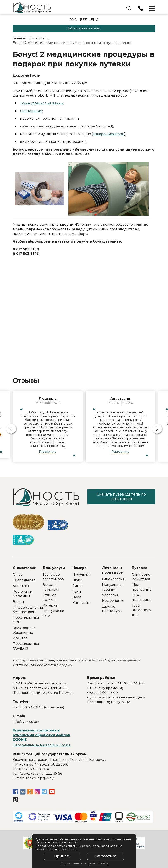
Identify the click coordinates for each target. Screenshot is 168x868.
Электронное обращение (24, 630)
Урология (110, 595)
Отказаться (105, 856)
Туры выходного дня (141, 610)
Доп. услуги (54, 568)
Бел (84, 20)
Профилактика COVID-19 (25, 646)
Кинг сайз (81, 603)
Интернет (51, 605)
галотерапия (31, 111)
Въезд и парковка (51, 587)
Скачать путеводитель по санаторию (121, 497)
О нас (18, 574)
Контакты (21, 586)
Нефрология (113, 601)
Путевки (139, 568)
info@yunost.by (26, 722)
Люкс (77, 580)
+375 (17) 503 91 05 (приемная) (39, 707)
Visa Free (20, 638)
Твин (77, 592)
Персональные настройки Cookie (42, 745)
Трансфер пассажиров (53, 577)
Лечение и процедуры (113, 570)
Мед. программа (142, 587)
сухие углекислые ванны (42, 103)
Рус (73, 20)
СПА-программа (142, 597)
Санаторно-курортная (142, 577)
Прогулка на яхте (53, 613)
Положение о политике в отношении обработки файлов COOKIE (41, 735)
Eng (95, 20)
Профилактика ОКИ (25, 620)
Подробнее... (67, 849)
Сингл (78, 586)
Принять (62, 856)
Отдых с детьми (49, 597)
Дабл (77, 597)
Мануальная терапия (113, 587)
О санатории (25, 568)
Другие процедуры (112, 609)
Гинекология (113, 579)
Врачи (18, 602)
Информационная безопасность (25, 610)
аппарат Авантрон (108, 134)
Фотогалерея (24, 580)
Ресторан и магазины (23, 594)
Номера (79, 568)
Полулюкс (81, 574)
